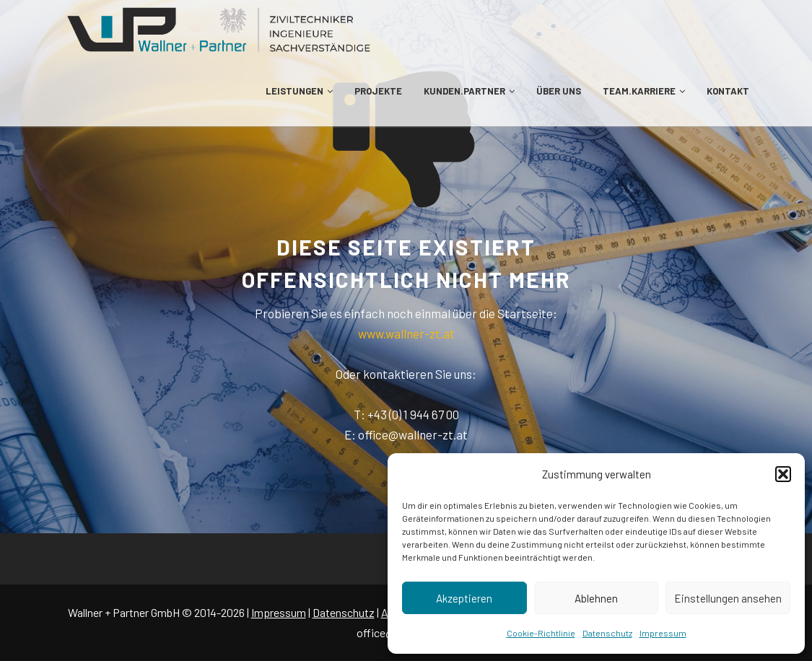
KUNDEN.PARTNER (469, 91)
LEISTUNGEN (299, 91)
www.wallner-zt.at (406, 333)
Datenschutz (607, 633)
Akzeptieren (464, 598)
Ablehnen (596, 598)
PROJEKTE (378, 91)
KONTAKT (728, 91)
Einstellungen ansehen (728, 598)
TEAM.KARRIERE (644, 91)
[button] (783, 474)
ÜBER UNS (559, 91)
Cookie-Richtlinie (541, 633)
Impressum (663, 633)
